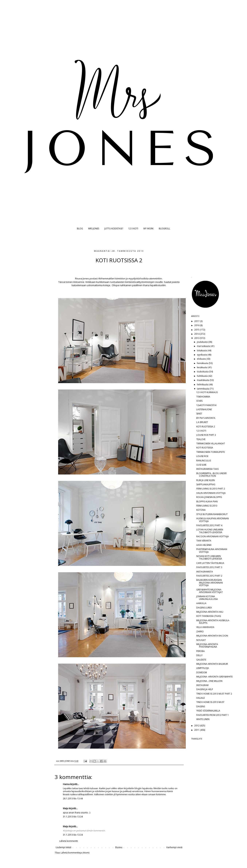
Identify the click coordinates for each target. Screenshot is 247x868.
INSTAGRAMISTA (205, 572)
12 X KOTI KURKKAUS (207, 392)
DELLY (199, 655)
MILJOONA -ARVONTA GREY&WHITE (214, 677)
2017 (197, 321)
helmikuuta (203, 384)
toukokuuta (203, 372)
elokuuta (202, 359)
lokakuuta (202, 350)
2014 (197, 334)
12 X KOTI (133, 229)
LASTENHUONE (204, 409)
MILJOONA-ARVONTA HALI (210, 612)
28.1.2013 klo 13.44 (73, 799)
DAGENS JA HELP (205, 689)
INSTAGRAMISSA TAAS (207, 469)
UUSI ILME (201, 465)
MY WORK (148, 229)
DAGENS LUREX (204, 608)
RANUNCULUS (204, 461)
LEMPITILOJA (203, 668)
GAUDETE (201, 660)
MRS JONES (94, 229)
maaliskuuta (203, 380)
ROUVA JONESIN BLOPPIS (209, 497)
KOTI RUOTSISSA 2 (206, 427)
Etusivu (119, 847)
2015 (197, 330)
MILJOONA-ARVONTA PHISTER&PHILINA (207, 645)
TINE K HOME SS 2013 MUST (210, 702)
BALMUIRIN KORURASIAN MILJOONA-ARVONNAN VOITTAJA (210, 583)
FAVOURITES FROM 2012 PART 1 (213, 715)
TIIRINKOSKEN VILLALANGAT (211, 443)
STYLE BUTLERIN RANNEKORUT (212, 514)
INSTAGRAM (202, 685)
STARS (199, 401)
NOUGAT (201, 640)
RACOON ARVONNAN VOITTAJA (213, 536)
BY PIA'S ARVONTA (206, 418)
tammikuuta (203, 389)
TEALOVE (201, 439)
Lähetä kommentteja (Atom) (75, 853)
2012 (197, 726)
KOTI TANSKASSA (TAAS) (209, 616)
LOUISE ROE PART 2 (206, 435)
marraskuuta (204, 346)
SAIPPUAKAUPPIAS (206, 484)
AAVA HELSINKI (204, 545)
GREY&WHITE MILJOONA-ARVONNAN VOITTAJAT (210, 591)
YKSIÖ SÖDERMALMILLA (208, 711)
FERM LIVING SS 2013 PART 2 (211, 489)
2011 (197, 730)
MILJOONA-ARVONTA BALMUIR (212, 664)
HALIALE (201, 698)
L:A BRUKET (202, 422)
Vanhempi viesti (174, 847)
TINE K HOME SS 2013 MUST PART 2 (214, 694)
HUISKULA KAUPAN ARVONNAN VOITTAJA (213, 520)
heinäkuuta (203, 363)
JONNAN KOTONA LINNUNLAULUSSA (207, 598)
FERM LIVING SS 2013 (207, 506)
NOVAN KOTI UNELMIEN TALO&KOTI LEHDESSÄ (209, 557)
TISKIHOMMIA (203, 397)
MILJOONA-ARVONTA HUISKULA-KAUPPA (213, 622)
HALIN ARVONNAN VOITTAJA (211, 493)
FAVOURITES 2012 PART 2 (209, 576)
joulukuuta (203, 342)
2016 (197, 325)
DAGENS (201, 706)
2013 (197, 338)
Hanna (66, 784)
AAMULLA (201, 603)
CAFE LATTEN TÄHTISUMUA (210, 563)
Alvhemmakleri (106, 278)
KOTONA (201, 510)
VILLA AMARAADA (205, 627)
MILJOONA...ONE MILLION (209, 681)
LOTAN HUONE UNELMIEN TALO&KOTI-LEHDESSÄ (210, 531)
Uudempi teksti (63, 847)
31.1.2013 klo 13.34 (73, 817)
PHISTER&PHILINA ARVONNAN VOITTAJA (212, 550)
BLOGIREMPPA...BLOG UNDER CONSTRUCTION (211, 475)
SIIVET (199, 414)
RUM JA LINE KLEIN (206, 480)
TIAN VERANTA (204, 541)
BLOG (80, 229)
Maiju (66, 808)
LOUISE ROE (202, 456)
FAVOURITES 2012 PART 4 (209, 525)
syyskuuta (202, 355)
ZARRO (200, 631)
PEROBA (201, 651)
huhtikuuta (203, 376)
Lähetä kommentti (69, 841)
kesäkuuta (202, 367)
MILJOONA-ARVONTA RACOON (212, 636)
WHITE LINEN (203, 719)
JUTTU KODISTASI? (114, 229)
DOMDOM (202, 672)
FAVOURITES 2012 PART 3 (209, 567)
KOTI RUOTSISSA (205, 448)
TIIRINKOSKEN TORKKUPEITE (211, 452)
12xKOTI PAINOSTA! (206, 405)
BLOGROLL (164, 229)
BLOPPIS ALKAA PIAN (207, 502)
